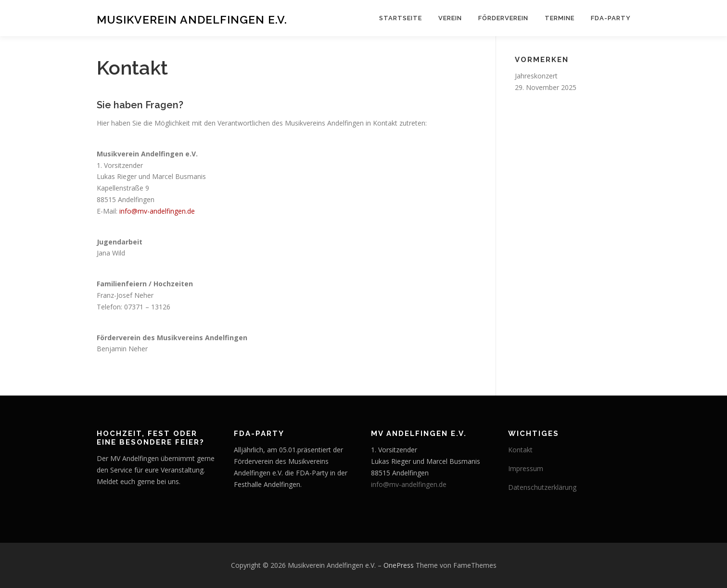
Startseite (401, 18)
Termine (560, 18)
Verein (450, 18)
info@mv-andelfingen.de (157, 211)
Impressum (526, 468)
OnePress (399, 565)
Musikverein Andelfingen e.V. (192, 19)
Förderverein (503, 18)
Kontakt (520, 450)
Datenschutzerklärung (542, 487)
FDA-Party (611, 18)
